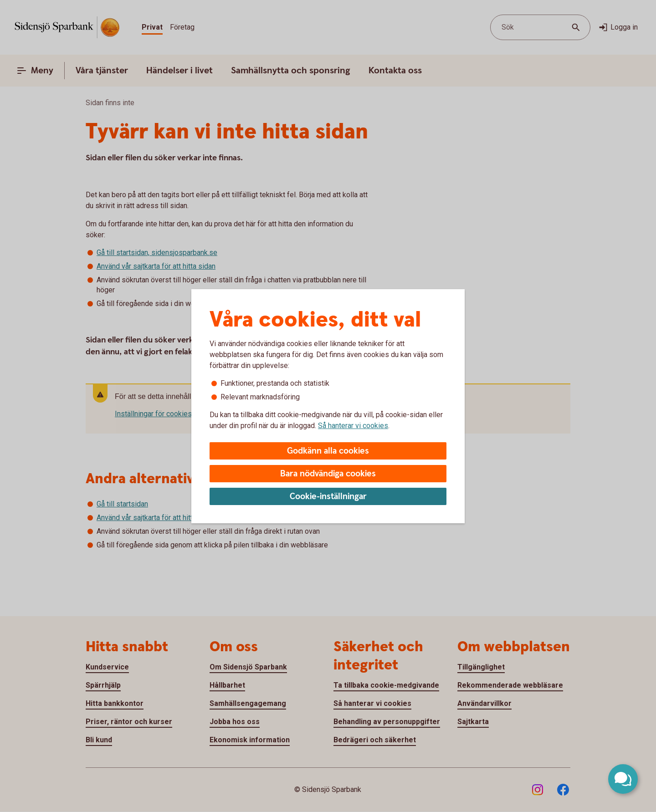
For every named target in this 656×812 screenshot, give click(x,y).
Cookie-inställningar (328, 497)
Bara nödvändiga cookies (328, 474)
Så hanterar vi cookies (353, 426)
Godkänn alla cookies (328, 451)
